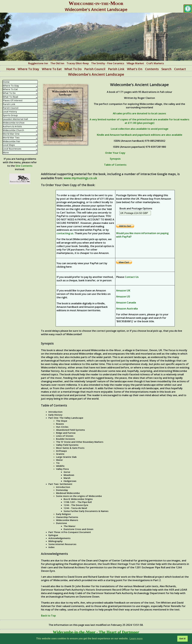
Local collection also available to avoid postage (139, 129)
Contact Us (132, 277)
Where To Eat (52, 69)
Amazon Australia (127, 308)
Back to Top (48, 615)
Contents (152, 69)
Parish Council (95, 69)
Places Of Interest (20, 100)
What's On (135, 69)
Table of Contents (115, 165)
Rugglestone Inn (38, 63)
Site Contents (24, 166)
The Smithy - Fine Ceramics (108, 63)
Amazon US (123, 296)
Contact (180, 69)
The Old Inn (57, 63)
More (20, 152)
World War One (20, 134)
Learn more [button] (136, 639)
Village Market (135, 63)
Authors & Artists (20, 126)
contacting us (65, 233)
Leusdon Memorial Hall (15, 119)
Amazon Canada (126, 302)
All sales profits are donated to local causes (139, 113)
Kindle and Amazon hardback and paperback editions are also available (139, 135)
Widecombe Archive (14, 123)
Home (11, 69)
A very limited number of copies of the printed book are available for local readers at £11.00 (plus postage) (139, 121)
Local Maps (20, 145)
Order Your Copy (115, 153)
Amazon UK (123, 290)
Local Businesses (20, 149)
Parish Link (116, 69)
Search (166, 69)
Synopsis (115, 159)
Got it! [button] (182, 639)
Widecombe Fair (20, 141)
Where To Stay (28, 69)
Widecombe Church (20, 130)
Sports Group (10, 115)
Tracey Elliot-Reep (78, 63)
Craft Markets (155, 63)
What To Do (73, 69)
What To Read (20, 97)
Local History (10, 111)
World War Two (20, 137)
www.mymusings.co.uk (80, 178)
